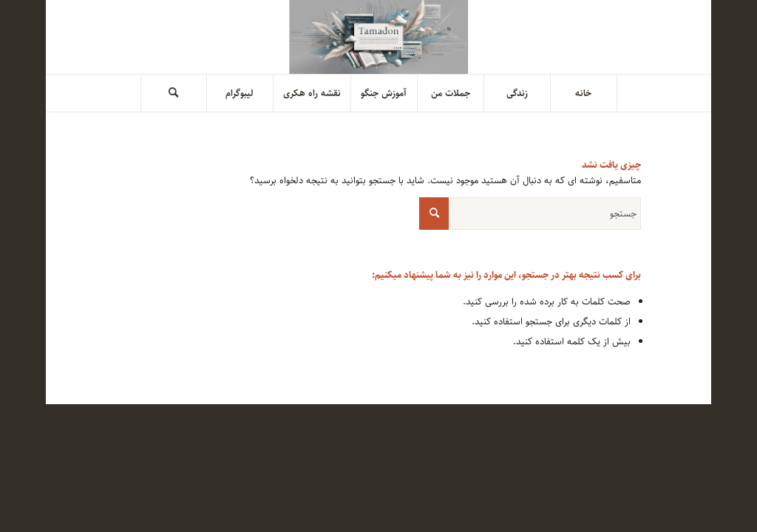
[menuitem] (584, 93)
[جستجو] (174, 93)
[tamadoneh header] (379, 37)
